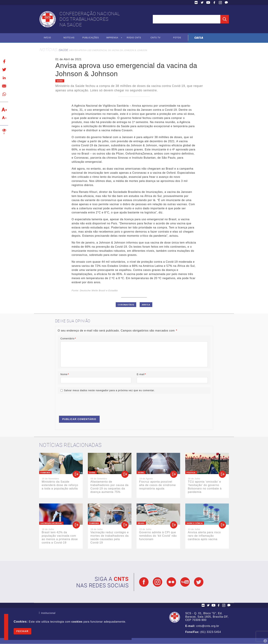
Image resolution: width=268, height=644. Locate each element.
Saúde (63, 50)
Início (47, 38)
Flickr (196, 3)
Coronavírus (126, 305)
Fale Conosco (226, 3)
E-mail (141, 374)
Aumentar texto (4, 110)
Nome (65, 374)
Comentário (68, 339)
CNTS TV (156, 38)
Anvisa (146, 305)
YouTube (208, 3)
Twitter (202, 3)
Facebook (214, 3)
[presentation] (84, 403)
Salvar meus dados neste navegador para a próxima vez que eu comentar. (109, 391)
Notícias (69, 38)
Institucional (48, 614)
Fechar (22, 631)
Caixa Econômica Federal (199, 38)
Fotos (177, 38)
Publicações (91, 38)
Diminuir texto (4, 118)
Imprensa (112, 38)
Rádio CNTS (134, 38)
